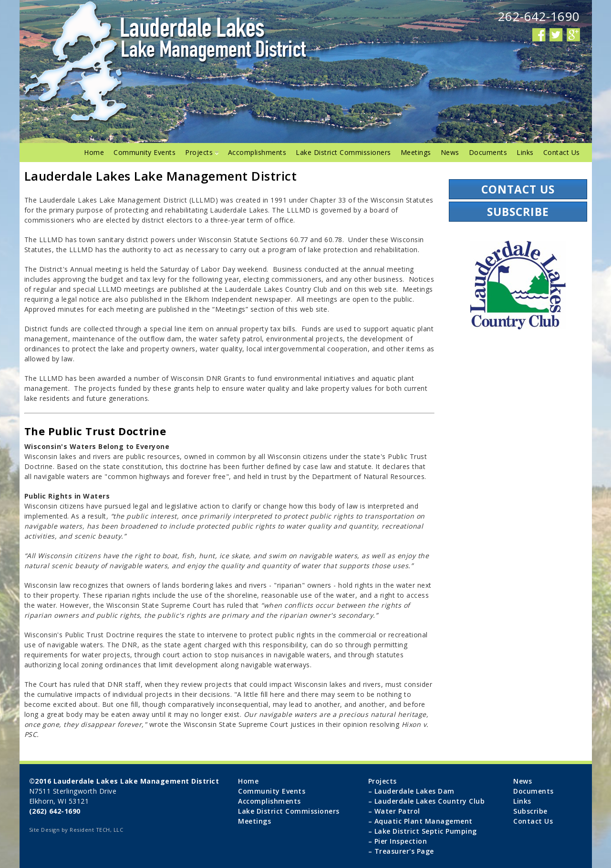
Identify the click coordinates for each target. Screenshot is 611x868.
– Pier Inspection (398, 841)
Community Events (145, 152)
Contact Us (562, 152)
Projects (202, 152)
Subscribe (518, 212)
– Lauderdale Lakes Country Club (427, 801)
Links (525, 152)
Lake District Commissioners (343, 152)
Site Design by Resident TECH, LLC (76, 830)
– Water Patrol (394, 811)
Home (94, 152)
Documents (488, 152)
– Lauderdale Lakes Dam (411, 791)
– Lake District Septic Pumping (423, 831)
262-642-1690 (539, 16)
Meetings (416, 152)
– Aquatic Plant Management (420, 821)
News (450, 152)
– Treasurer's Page (401, 851)
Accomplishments (257, 152)
